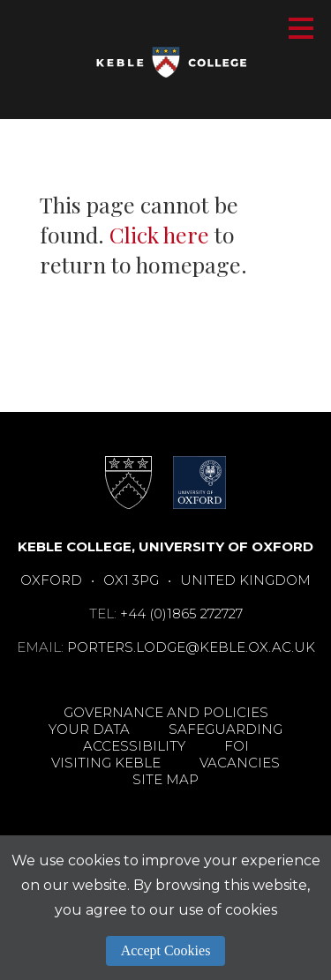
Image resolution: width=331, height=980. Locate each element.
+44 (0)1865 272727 (181, 613)
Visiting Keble (106, 763)
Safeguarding (226, 729)
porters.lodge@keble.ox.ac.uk (191, 647)
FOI (237, 746)
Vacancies (240, 763)
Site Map (165, 779)
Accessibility (134, 746)
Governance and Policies (166, 712)
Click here (159, 234)
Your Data (89, 729)
